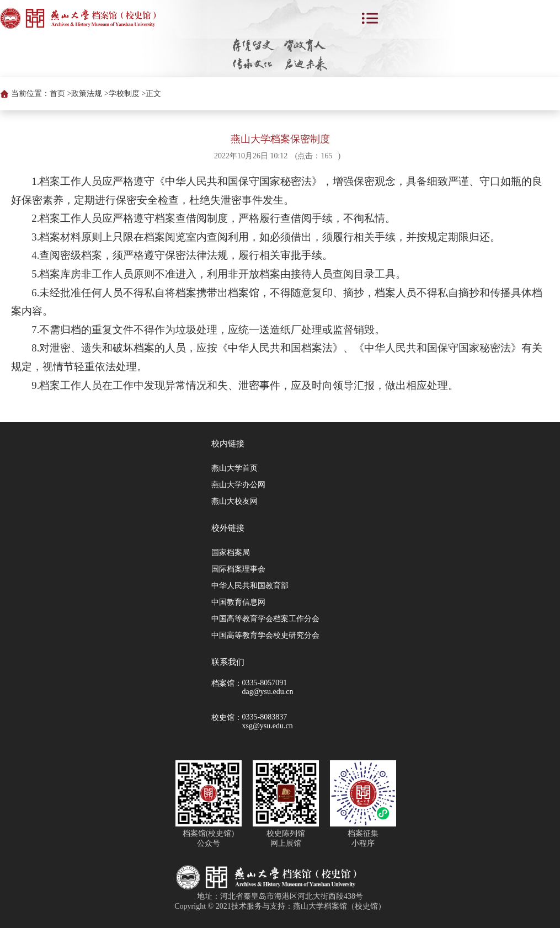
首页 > (60, 94)
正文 (153, 94)
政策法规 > (90, 94)
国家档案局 (231, 553)
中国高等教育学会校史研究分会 (265, 635)
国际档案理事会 (238, 569)
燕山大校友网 (234, 501)
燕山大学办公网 (238, 485)
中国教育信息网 (238, 602)
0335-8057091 (265, 683)
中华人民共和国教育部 (250, 586)
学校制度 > (127, 94)
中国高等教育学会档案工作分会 (265, 619)
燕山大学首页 (234, 468)
